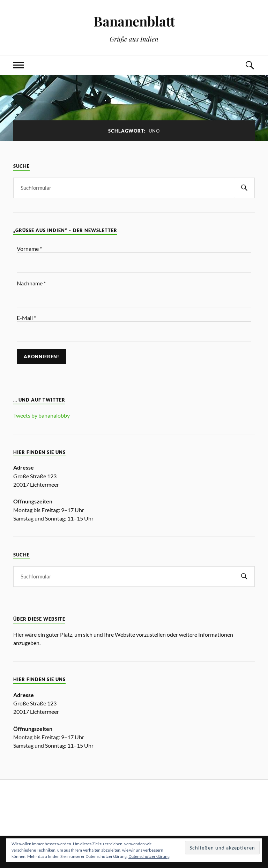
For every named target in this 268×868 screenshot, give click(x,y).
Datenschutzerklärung (149, 856)
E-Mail (26, 318)
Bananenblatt (134, 21)
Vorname (29, 249)
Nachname (31, 283)
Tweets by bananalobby (42, 415)
